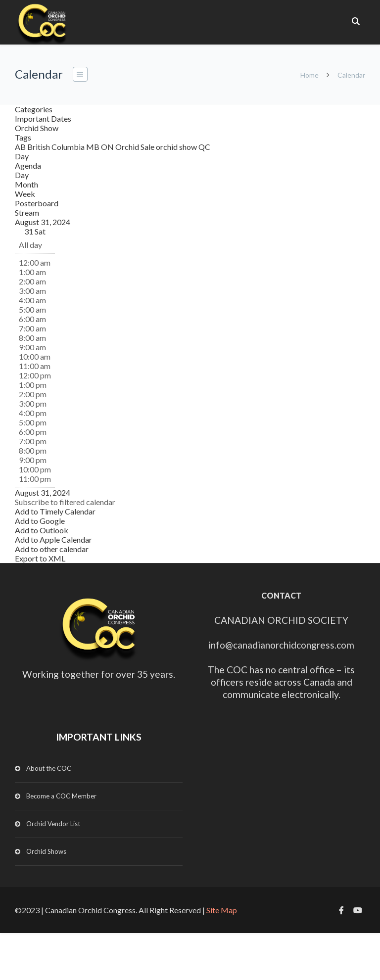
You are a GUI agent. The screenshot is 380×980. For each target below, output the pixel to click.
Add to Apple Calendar (53, 539)
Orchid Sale (136, 147)
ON (108, 147)
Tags (23, 137)
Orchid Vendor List (53, 824)
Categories (34, 109)
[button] (65, 502)
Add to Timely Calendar (55, 511)
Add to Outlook (42, 530)
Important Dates (43, 118)
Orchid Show (37, 128)
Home (309, 75)
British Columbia (57, 147)
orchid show (177, 147)
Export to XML (40, 558)
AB (21, 147)
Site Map (222, 910)
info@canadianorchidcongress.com (281, 645)
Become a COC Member (61, 796)
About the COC (49, 768)
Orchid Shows (46, 851)
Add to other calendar (52, 549)
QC (204, 147)
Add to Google (40, 521)
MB (94, 147)
